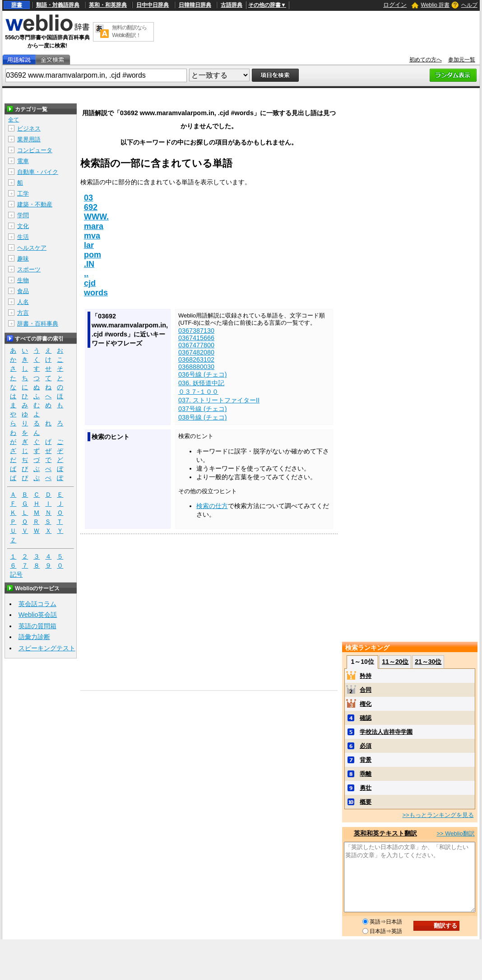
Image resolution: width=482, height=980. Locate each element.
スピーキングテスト (47, 648)
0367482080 (196, 352)
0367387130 (196, 331)
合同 (366, 690)
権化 (366, 704)
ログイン (395, 5)
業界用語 (29, 139)
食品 (23, 291)
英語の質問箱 (37, 626)
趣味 (23, 259)
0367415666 (196, 338)
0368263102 (196, 359)
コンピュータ (35, 150)
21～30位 (428, 662)
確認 (366, 718)
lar (89, 245)
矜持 (366, 676)
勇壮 (366, 788)
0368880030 (196, 367)
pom (93, 255)
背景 (366, 760)
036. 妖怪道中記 (201, 383)
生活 (23, 237)
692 (91, 207)
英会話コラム (37, 604)
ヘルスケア (32, 248)
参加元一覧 (462, 60)
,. (86, 274)
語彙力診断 (34, 637)
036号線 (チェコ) (203, 374)
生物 (23, 280)
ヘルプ (469, 5)
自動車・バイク (38, 172)
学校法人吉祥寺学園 (386, 732)
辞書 (17, 5)
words (96, 293)
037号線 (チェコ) (203, 409)
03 (88, 198)
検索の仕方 (212, 506)
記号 (16, 575)
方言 (23, 313)
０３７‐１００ (198, 392)
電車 (23, 161)
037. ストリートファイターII (219, 400)
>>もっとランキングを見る (438, 815)
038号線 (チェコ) (203, 417)
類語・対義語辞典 (58, 5)
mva (92, 236)
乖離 (366, 774)
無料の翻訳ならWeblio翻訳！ (129, 31)
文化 (23, 226)
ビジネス (29, 128)
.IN (89, 264)
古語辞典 (232, 5)
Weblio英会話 (38, 615)
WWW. (96, 217)
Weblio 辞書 (436, 5)
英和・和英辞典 (108, 5)
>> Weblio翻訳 (455, 833)
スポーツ (29, 269)
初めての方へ (426, 60)
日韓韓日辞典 (195, 5)
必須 (366, 746)
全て (14, 120)
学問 (23, 215)
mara (94, 226)
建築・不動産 (35, 204)
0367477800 (196, 345)
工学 (23, 194)
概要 (366, 802)
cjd (90, 283)
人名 (23, 302)
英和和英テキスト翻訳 (385, 833)
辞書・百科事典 (38, 324)
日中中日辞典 (153, 5)
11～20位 (395, 662)
